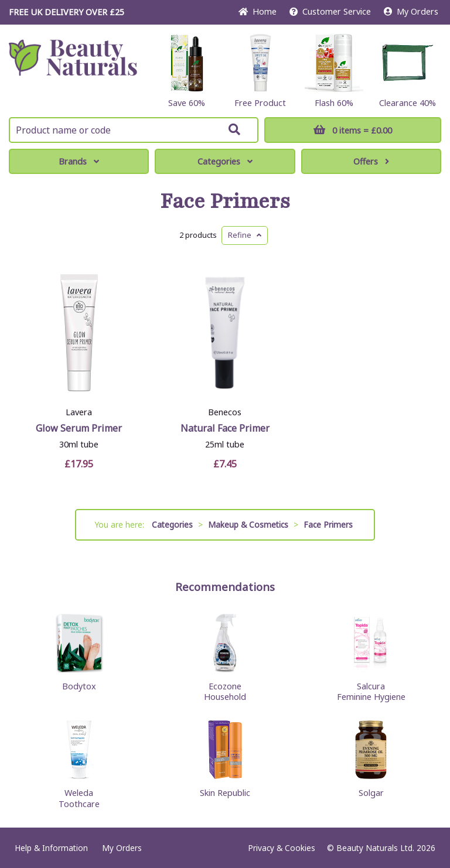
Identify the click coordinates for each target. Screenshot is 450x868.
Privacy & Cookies (282, 848)
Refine (245, 235)
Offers (371, 161)
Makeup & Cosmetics (248, 524)
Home (258, 11)
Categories (225, 161)
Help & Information (51, 848)
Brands (79, 161)
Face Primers (225, 201)
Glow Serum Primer (79, 428)
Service (330, 11)
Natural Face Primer (225, 428)
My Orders (411, 11)
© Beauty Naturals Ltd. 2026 (381, 848)
